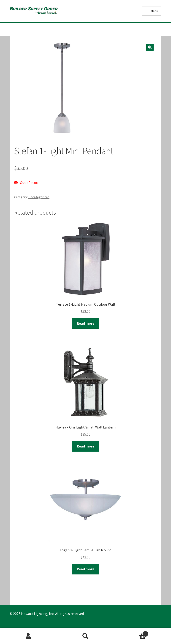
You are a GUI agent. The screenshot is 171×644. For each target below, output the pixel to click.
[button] (150, 47)
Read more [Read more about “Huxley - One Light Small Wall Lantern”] (86, 446)
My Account (28, 636)
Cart (131, 633)
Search (85, 636)
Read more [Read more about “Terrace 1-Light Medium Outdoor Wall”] (86, 323)
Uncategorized (39, 197)
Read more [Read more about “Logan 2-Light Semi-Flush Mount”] (86, 569)
